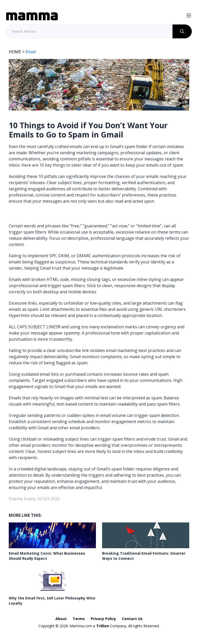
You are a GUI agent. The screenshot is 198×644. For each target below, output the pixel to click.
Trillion (103, 626)
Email (31, 52)
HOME (15, 52)
